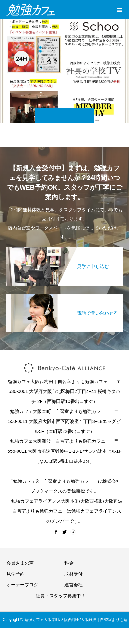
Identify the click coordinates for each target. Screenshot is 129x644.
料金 (69, 563)
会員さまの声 (20, 563)
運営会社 (74, 585)
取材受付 (74, 574)
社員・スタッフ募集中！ (61, 596)
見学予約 (16, 574)
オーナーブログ (22, 585)
